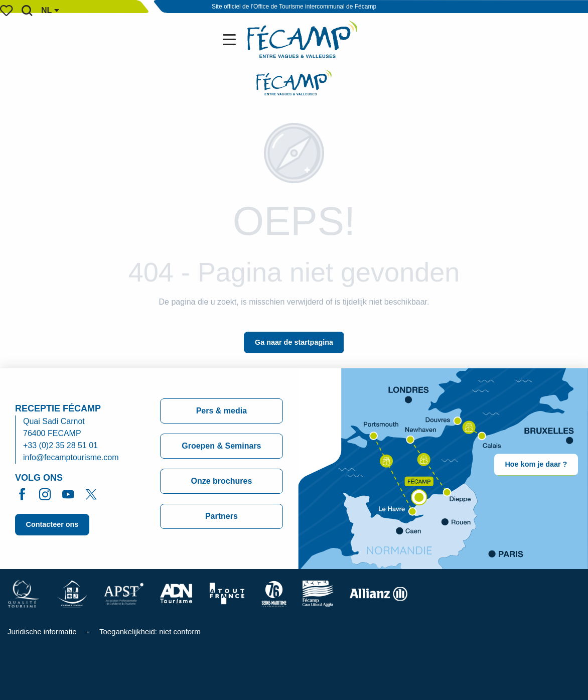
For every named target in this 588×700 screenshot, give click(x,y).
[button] (27, 11)
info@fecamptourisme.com (71, 457)
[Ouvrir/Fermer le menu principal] (231, 40)
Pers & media (222, 411)
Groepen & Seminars (221, 446)
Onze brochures (221, 481)
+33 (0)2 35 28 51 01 (60, 445)
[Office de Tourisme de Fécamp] (294, 84)
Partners (222, 516)
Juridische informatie (42, 632)
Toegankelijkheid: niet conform (150, 632)
